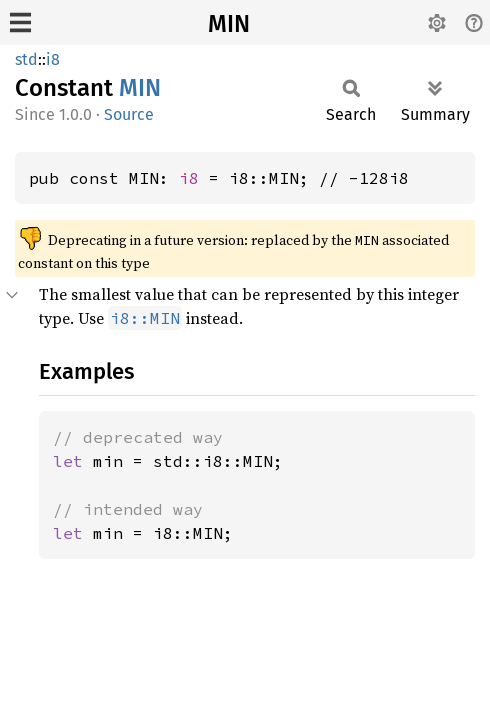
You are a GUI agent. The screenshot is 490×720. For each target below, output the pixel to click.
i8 (53, 59)
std (26, 59)
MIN (229, 24)
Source (129, 114)
